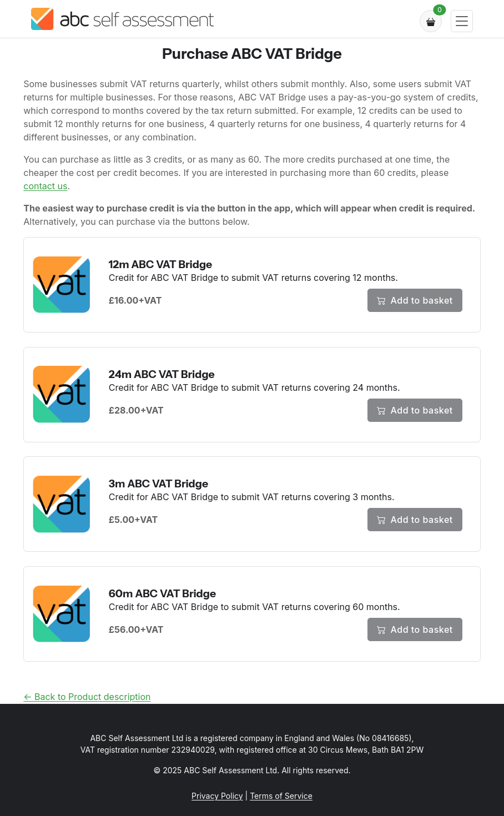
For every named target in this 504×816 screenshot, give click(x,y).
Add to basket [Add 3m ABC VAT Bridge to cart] (415, 520)
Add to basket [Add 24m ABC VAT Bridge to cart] (415, 410)
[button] (431, 21)
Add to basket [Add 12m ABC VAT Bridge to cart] (415, 300)
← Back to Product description (87, 697)
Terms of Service (281, 796)
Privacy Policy (217, 796)
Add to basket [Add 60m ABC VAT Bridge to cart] (415, 629)
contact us (45, 186)
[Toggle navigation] (462, 21)
